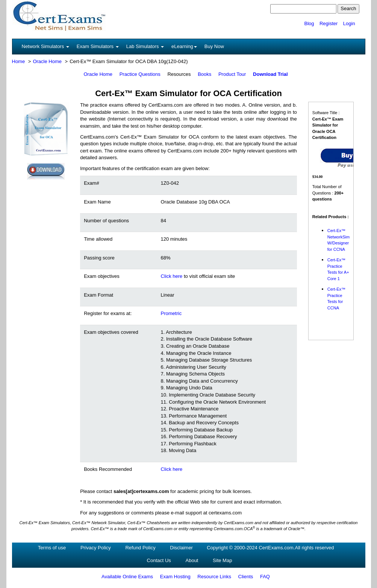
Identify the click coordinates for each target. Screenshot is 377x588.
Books (204, 74)
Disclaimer (181, 548)
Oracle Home (47, 61)
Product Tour (232, 74)
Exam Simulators (98, 46)
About (192, 560)
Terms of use (52, 548)
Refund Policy (140, 548)
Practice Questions (140, 74)
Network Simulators (45, 46)
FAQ (265, 577)
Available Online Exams (127, 577)
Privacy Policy (96, 548)
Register (329, 23)
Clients (246, 577)
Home (19, 61)
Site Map (222, 560)
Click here (172, 276)
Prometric (171, 313)
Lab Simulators (145, 46)
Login (349, 23)
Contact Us (159, 560)
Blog (309, 23)
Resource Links (214, 577)
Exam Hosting (175, 577)
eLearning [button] (184, 46)
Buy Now (214, 46)
